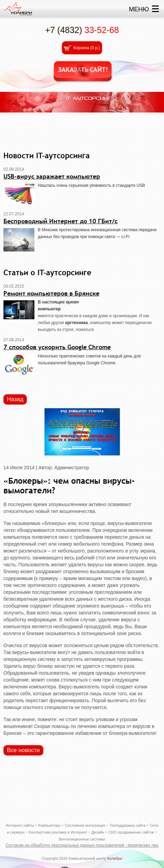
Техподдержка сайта (127, 825)
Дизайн (98, 832)
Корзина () (86, 48)
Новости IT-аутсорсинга (47, 156)
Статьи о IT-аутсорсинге (47, 272)
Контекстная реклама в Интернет (58, 832)
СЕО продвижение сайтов (131, 832)
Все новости (23, 750)
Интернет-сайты (20, 825)
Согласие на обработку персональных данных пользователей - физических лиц (82, 845)
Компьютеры (49, 825)
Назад (15, 399)
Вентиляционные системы (82, 839)
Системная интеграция (85, 825)
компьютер (49, 309)
